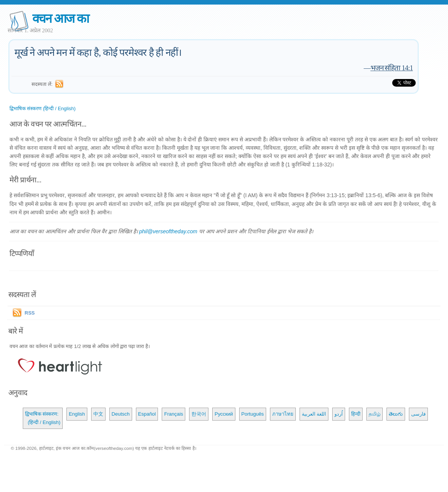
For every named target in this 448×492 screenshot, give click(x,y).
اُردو (339, 414)
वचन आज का (61, 18)
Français (174, 414)
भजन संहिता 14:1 (392, 68)
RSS (30, 313)
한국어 (199, 414)
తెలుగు (396, 414)
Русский (224, 414)
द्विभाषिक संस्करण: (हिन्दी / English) (43, 418)
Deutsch (121, 414)
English (77, 414)
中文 (98, 414)
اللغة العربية (314, 414)
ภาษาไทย (283, 414)
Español (147, 414)
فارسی (418, 414)
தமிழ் (375, 414)
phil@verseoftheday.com (168, 231)
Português (253, 414)
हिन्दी (356, 414)
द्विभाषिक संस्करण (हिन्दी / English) (43, 108)
